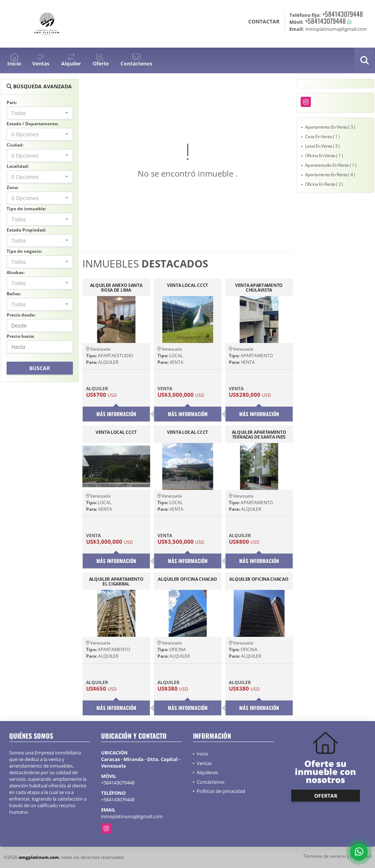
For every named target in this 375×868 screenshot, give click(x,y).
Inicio (203, 754)
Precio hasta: (21, 336)
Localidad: (18, 166)
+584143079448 (343, 14)
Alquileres (207, 772)
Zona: (12, 187)
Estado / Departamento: (32, 124)
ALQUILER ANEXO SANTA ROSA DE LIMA (116, 288)
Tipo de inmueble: (26, 209)
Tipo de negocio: (24, 251)
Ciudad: (15, 145)
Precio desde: (21, 315)
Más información (116, 414)
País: (12, 102)
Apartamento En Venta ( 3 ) (330, 127)
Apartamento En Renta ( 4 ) (330, 175)
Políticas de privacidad (221, 791)
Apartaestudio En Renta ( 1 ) (331, 165)
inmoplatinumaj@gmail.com (132, 816)
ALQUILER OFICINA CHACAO (187, 579)
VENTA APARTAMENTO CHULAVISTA (259, 288)
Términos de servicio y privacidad (337, 856)
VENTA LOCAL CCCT (187, 286)
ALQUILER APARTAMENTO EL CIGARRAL (116, 581)
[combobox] (40, 113)
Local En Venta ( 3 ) (322, 146)
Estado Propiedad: (26, 230)
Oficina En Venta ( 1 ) (324, 156)
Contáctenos (211, 782)
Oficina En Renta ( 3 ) (324, 184)
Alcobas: (16, 272)
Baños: (14, 294)
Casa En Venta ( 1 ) (322, 136)
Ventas (204, 763)
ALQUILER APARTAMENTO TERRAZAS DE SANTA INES (259, 435)
